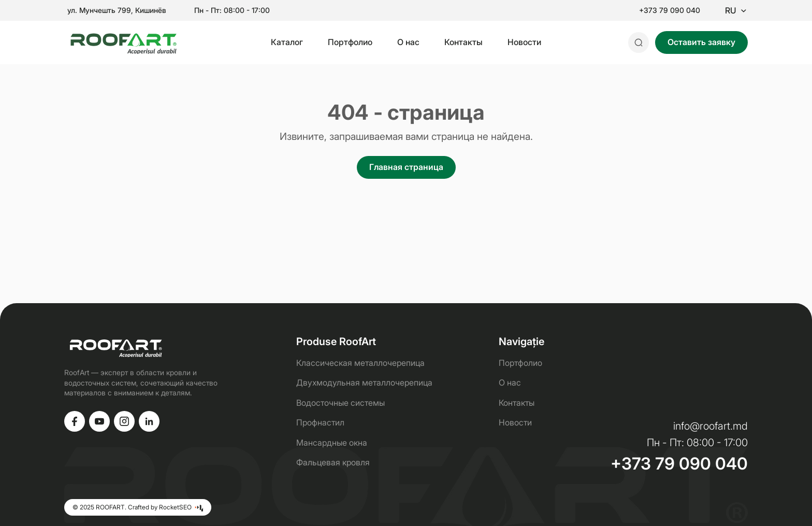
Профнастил (320, 422)
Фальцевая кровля (333, 462)
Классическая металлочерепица (360, 363)
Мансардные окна (332, 443)
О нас (408, 42)
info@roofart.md (711, 426)
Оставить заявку (701, 42)
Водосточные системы (340, 403)
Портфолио (350, 42)
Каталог (287, 42)
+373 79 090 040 (670, 10)
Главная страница (406, 167)
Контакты (463, 42)
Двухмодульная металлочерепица (364, 382)
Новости (524, 42)
